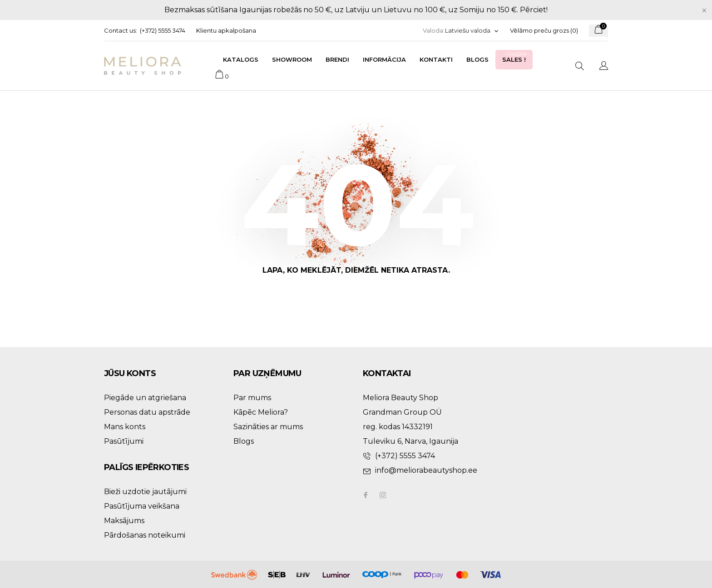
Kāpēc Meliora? (261, 412)
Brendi (337, 59)
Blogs (477, 59)
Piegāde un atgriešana (145, 398)
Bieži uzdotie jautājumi (145, 492)
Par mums (252, 398)
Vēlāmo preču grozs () (544, 30)
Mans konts (125, 427)
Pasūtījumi (124, 441)
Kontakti (436, 59)
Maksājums (124, 521)
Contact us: (121, 30)
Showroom (292, 59)
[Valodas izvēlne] (472, 31)
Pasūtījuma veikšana (142, 506)
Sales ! (516, 57)
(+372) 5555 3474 (163, 30)
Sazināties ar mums (268, 427)
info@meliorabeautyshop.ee (426, 470)
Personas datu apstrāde (147, 412)
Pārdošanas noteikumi (145, 535)
